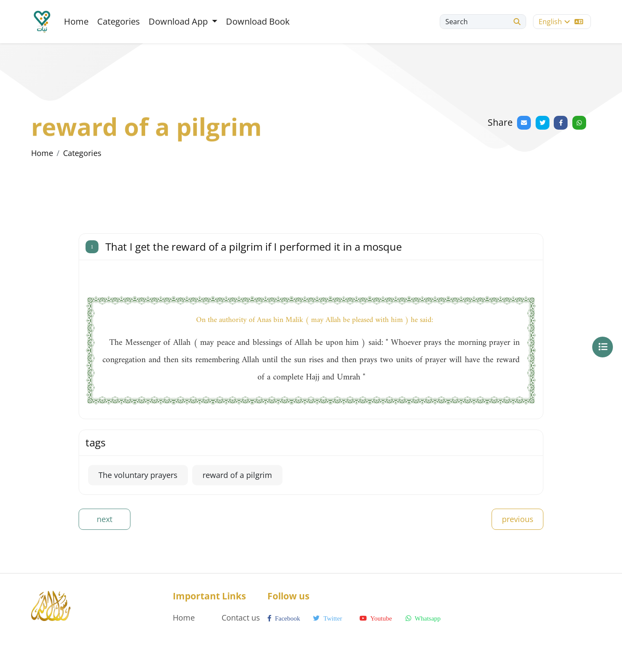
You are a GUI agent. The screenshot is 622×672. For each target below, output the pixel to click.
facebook (284, 618)
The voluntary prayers (138, 475)
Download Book (258, 21)
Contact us (241, 618)
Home (76, 21)
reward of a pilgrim (237, 475)
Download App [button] (179, 21)
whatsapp (423, 618)
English (561, 22)
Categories (119, 21)
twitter (328, 618)
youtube (376, 618)
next (105, 519)
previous (518, 519)
